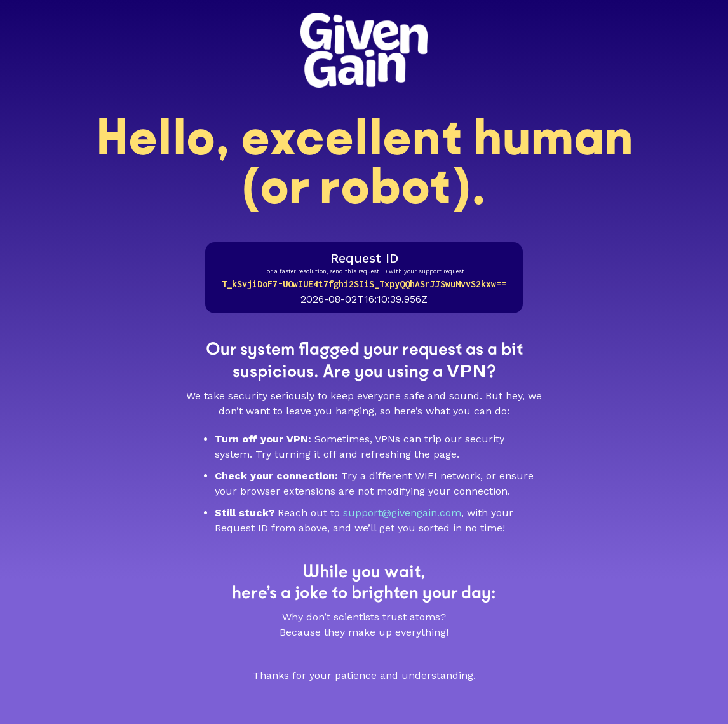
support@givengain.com (402, 513)
